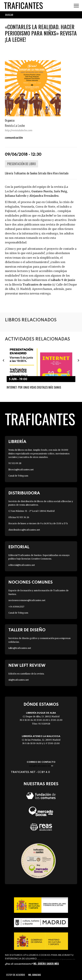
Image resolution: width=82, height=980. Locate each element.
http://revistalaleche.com (19, 130)
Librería (17, 442)
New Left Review (27, 666)
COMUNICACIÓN (14, 138)
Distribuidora (24, 493)
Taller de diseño (27, 630)
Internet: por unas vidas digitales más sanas (34, 388)
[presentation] (3, 360)
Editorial (19, 547)
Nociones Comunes (31, 582)
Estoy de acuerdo (16, 975)
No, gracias (35, 975)
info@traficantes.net (41, 766)
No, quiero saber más (46, 963)
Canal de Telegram (18, 476)
